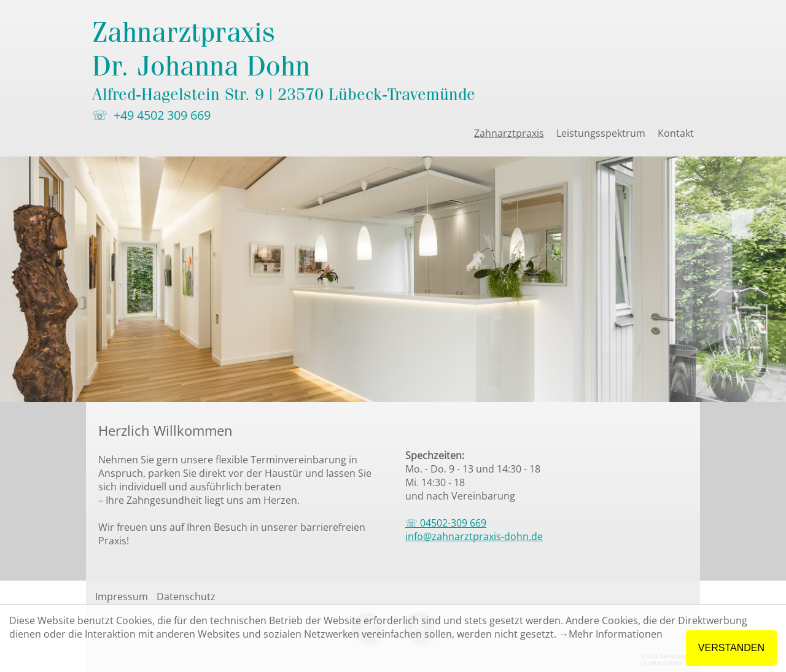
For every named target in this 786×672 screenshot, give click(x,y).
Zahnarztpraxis (509, 133)
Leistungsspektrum (601, 133)
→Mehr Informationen (611, 634)
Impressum (122, 597)
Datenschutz (186, 597)
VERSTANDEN (731, 648)
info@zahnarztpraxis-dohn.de (474, 536)
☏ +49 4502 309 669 (151, 115)
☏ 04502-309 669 (446, 523)
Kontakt (676, 133)
